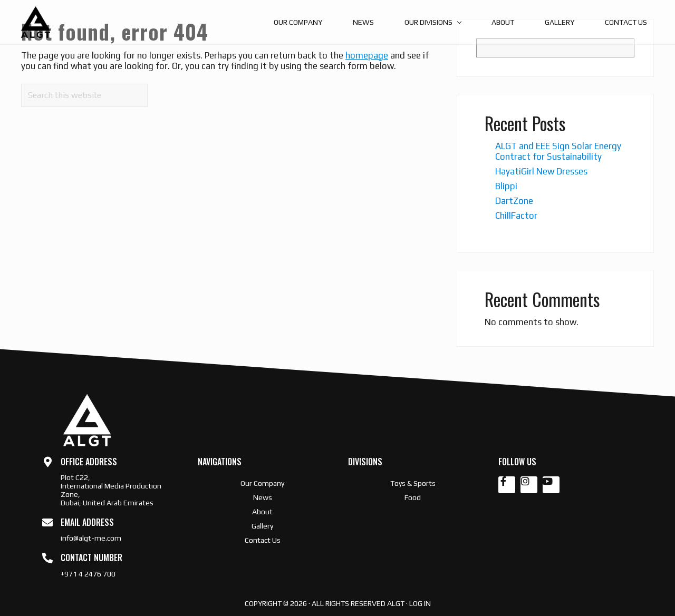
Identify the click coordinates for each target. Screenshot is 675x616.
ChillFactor (516, 216)
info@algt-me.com (91, 538)
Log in (420, 603)
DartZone (514, 201)
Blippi (506, 186)
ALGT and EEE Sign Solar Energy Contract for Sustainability (558, 151)
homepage (367, 55)
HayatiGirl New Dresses (541, 171)
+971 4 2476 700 (88, 574)
